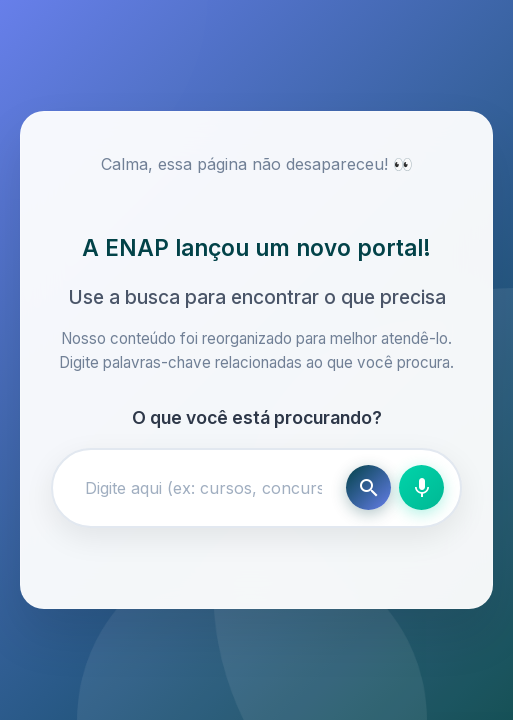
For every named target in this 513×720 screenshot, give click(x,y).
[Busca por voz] (421, 487)
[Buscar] (368, 487)
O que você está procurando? (257, 417)
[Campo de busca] (203, 488)
